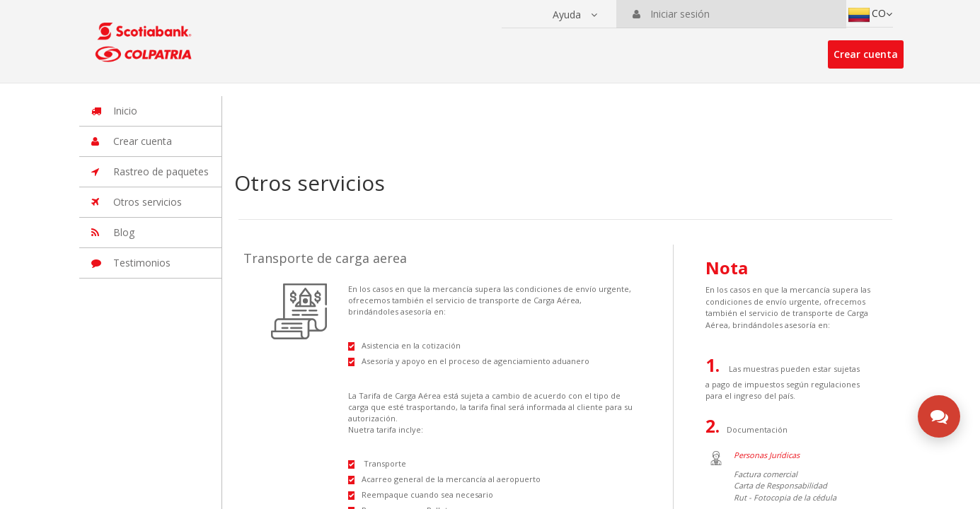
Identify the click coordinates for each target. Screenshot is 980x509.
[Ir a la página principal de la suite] (145, 35)
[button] (575, 15)
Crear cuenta (866, 54)
